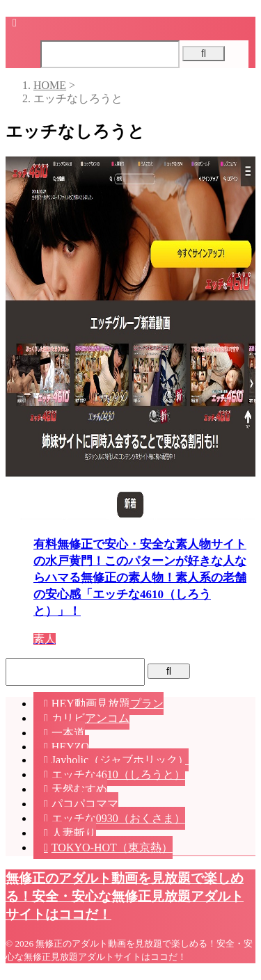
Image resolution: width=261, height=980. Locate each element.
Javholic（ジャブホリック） (120, 760)
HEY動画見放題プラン (108, 704)
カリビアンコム (90, 718)
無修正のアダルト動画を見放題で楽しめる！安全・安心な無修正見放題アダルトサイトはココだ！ (125, 896)
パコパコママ (85, 804)
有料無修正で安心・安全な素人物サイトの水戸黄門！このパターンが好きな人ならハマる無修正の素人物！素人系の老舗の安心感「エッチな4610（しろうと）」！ (140, 578)
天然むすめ (79, 789)
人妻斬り (74, 833)
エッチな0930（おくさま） (118, 818)
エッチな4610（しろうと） (118, 774)
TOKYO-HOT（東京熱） (112, 848)
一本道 (68, 733)
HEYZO (70, 747)
